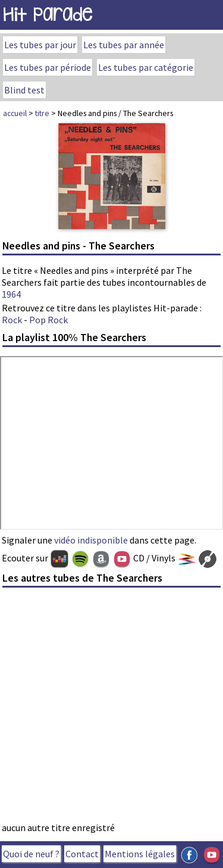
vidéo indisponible (91, 540)
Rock (12, 320)
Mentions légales (140, 854)
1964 (11, 294)
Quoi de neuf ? (31, 854)
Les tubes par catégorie (146, 67)
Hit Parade (48, 15)
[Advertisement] (111, 708)
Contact (82, 854)
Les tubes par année (124, 45)
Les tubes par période (48, 67)
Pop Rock (48, 320)
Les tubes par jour (40, 45)
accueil (15, 113)
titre (42, 113)
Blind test (24, 90)
